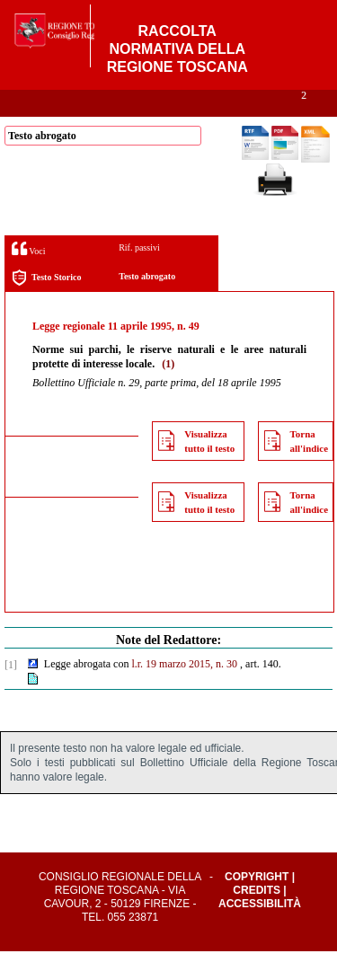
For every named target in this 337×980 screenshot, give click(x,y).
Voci (28, 277)
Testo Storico (46, 307)
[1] (11, 693)
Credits (257, 919)
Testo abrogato (147, 305)
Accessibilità (260, 932)
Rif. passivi (139, 276)
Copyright (257, 905)
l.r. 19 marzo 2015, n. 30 (184, 693)
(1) (168, 393)
